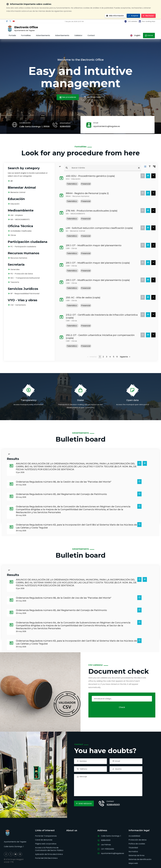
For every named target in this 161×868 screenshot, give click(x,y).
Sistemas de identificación (140, 859)
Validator (78, 35)
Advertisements (43, 35)
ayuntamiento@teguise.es (107, 126)
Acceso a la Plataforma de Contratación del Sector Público (49, 849)
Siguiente (125, 357)
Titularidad (133, 848)
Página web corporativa (46, 844)
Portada (12, 35)
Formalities (26, 35)
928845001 (65, 126)
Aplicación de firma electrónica (49, 854)
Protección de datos (138, 840)
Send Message (84, 803)
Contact (91, 35)
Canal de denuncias (44, 840)
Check (122, 707)
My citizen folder (93, 97)
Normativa (133, 852)
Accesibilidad (134, 836)
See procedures (68, 97)
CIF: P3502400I (108, 849)
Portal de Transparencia (46, 836)
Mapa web (133, 863)
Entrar (149, 35)
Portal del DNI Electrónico (46, 858)
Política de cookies (137, 844)
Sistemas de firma (136, 855)
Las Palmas (106, 845)
